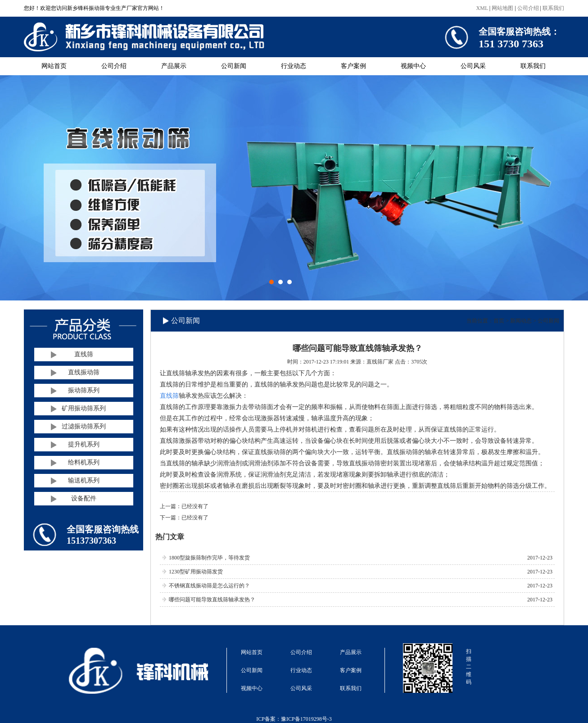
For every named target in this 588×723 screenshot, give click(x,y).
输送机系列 (84, 480)
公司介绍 (528, 8)
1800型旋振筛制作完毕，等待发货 (209, 558)
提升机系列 (84, 444)
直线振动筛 (84, 372)
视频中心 (413, 66)
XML (482, 8)
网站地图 (502, 8)
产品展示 (174, 66)
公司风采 (473, 66)
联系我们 (553, 8)
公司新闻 (234, 66)
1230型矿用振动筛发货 (196, 572)
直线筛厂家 (380, 362)
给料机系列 (84, 462)
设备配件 (84, 498)
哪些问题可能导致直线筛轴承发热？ (212, 600)
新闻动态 (521, 321)
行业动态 (294, 66)
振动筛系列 (84, 390)
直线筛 (84, 354)
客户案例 (353, 66)
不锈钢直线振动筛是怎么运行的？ (209, 586)
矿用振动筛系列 (84, 408)
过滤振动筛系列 (84, 426)
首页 (499, 321)
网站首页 (54, 66)
